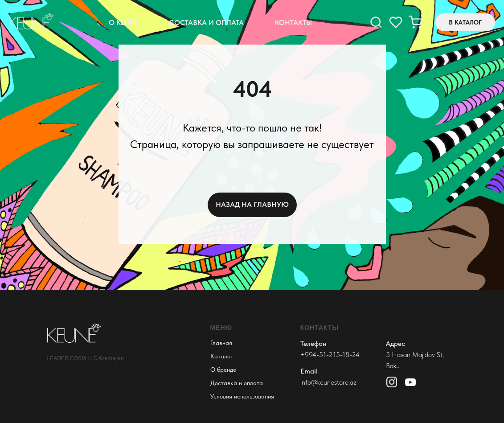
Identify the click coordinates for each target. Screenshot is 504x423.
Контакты (293, 23)
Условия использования (242, 396)
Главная (221, 343)
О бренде (223, 370)
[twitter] (415, 22)
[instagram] (396, 22)
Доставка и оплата (207, 23)
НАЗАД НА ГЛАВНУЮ (252, 204)
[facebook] (376, 22)
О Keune (123, 23)
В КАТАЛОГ (465, 22)
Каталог (222, 356)
